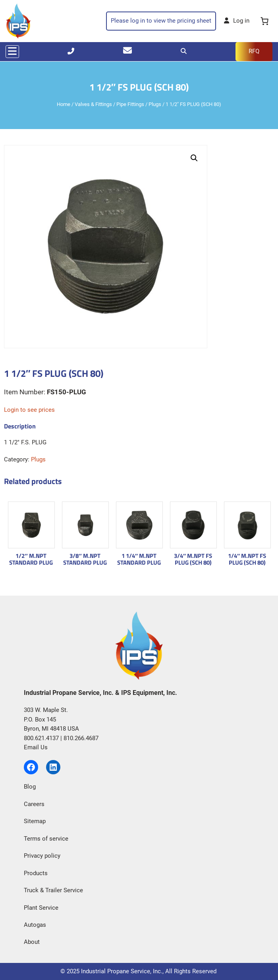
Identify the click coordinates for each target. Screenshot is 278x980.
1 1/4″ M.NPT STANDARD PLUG (139, 559)
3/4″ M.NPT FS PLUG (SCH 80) (193, 559)
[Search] (184, 51)
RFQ (254, 51)
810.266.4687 (81, 738)
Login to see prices (29, 410)
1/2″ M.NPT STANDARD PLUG (31, 559)
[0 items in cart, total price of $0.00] (265, 21)
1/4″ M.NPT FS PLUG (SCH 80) (247, 559)
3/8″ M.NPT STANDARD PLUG (85, 559)
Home (64, 104)
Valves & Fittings (93, 104)
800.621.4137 (41, 738)
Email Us (36, 747)
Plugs (155, 104)
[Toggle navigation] (12, 52)
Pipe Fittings (130, 104)
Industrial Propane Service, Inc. (122, 971)
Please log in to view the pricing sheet (161, 21)
